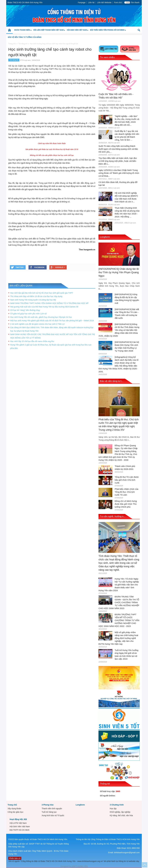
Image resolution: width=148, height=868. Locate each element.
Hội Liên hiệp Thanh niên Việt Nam (48, 31)
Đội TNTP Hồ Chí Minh (19, 830)
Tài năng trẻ (14, 60)
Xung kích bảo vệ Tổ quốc (53, 815)
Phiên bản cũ (15, 858)
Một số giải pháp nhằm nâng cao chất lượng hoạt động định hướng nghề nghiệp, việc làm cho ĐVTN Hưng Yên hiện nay (118, 638)
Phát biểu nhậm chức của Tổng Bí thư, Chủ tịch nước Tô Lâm (126, 492)
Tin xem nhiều (107, 57)
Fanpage (82, 2)
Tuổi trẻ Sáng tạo (49, 812)
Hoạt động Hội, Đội (18, 819)
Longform (105, 237)
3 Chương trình (117, 805)
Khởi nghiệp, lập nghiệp (120, 812)
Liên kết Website (104, 2)
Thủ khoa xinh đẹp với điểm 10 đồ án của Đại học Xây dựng (36, 296)
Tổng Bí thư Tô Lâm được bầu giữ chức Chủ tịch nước (127, 480)
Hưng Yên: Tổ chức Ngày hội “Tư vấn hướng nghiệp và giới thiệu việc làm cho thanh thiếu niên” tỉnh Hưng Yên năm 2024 (119, 585)
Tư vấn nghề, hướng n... (113, 516)
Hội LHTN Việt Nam (18, 823)
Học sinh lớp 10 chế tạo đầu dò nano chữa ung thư (32, 341)
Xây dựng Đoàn (14, 809)
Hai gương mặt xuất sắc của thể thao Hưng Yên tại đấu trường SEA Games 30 (44, 307)
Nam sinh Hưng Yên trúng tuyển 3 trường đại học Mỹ (33, 300)
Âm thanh (135, 2)
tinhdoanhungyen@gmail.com (127, 853)
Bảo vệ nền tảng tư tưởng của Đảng (25, 37)
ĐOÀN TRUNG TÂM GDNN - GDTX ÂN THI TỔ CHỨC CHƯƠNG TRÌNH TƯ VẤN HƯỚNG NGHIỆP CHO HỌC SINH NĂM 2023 (119, 602)
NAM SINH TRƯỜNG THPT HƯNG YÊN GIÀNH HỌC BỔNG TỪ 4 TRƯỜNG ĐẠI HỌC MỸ (49, 303)
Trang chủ (12, 805)
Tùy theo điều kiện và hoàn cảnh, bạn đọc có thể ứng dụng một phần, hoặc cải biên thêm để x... (118, 161)
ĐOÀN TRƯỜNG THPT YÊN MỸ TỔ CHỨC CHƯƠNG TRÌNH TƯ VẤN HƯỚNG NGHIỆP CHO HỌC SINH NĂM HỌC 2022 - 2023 (119, 620)
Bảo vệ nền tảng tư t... (112, 381)
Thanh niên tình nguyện (52, 809)
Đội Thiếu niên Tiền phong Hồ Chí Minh (107, 31)
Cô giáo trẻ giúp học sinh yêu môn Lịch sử (28, 314)
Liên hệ (91, 2)
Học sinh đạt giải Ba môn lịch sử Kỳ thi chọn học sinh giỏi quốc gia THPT (42, 293)
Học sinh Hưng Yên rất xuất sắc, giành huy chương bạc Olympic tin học (41, 317)
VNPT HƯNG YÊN (79, 866)
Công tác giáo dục (15, 812)
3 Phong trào (48, 805)
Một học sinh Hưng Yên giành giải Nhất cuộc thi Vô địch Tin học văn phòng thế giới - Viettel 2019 (52, 321)
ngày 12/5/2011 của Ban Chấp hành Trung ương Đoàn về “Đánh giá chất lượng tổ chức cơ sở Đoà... (119, 173)
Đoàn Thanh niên (22, 31)
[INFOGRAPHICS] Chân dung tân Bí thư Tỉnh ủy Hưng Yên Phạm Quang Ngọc (119, 272)
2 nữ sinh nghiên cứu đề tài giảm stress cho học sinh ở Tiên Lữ (37, 324)
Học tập (113, 809)
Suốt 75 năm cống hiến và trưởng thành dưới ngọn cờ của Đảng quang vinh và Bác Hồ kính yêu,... (118, 149)
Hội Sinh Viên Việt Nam (77, 31)
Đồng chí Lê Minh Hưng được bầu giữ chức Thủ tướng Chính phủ (126, 504)
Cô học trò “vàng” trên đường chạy (25, 310)
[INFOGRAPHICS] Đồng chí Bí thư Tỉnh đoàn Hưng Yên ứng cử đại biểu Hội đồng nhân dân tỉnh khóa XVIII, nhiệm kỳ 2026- (119, 330)
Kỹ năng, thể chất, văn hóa (121, 815)
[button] (139, 30)
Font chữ (118, 2)
